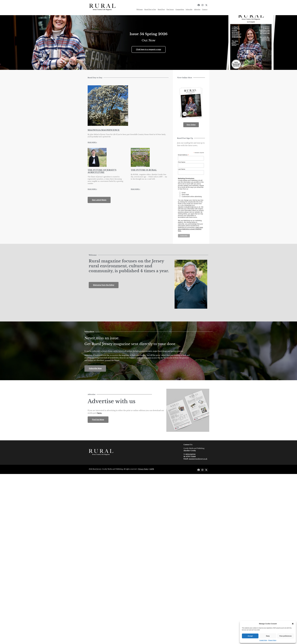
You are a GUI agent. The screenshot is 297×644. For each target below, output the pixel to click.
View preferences (285, 636)
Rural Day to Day (150, 9)
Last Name (182, 169)
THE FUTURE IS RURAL (144, 170)
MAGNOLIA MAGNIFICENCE (104, 130)
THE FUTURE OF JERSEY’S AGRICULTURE (102, 171)
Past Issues (170, 9)
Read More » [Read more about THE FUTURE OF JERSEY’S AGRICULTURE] (92, 189)
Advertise (197, 9)
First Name (182, 162)
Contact (205, 9)
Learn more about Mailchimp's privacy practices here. (190, 229)
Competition (180, 9)
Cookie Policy (263, 640)
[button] (293, 624)
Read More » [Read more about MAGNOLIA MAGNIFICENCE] (92, 142)
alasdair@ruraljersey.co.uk (198, 459)
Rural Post (161, 9)
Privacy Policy (272, 640)
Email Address (183, 155)
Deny (268, 636)
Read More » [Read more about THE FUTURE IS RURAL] (135, 189)
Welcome (140, 9)
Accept (250, 636)
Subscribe (189, 9)
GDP (151, 469)
